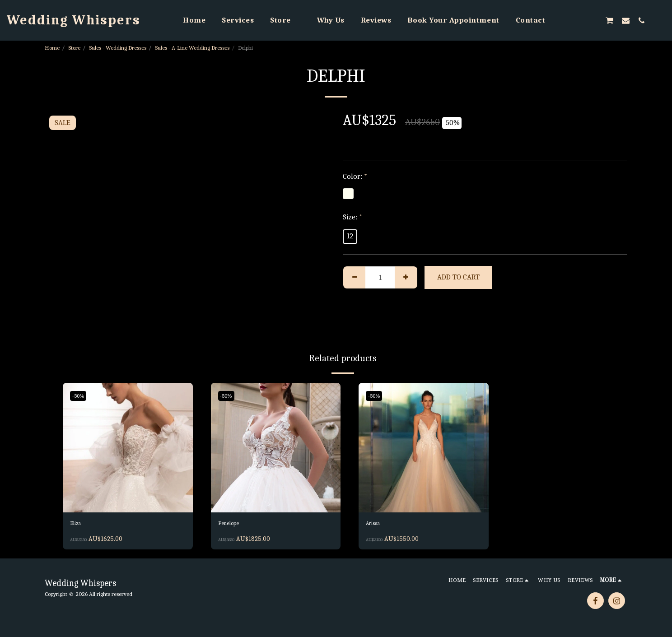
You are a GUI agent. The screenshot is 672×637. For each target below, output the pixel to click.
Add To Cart (458, 277)
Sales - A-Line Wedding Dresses (192, 48)
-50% (80, 396)
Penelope (233, 525)
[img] (128, 448)
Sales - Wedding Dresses (118, 48)
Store (74, 48)
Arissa (376, 525)
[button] (562, 20)
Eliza (78, 525)
